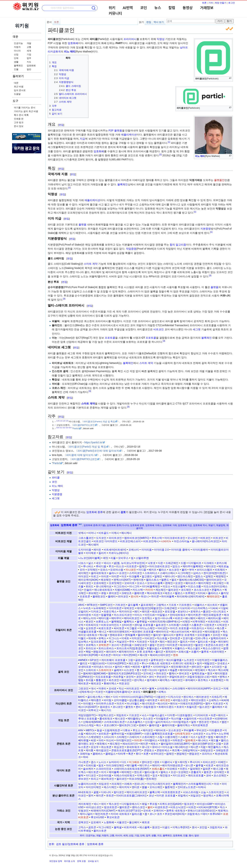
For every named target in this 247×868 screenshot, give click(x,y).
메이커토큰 (194, 615)
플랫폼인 (219, 180)
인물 (16, 69)
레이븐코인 (203, 697)
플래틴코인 (99, 596)
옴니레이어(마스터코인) (206, 541)
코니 (152, 814)
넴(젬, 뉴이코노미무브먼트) (129, 563)
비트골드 (104, 533)
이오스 (166, 586)
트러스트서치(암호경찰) (130, 648)
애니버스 (203, 740)
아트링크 (165, 740)
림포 (101, 765)
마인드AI (150, 615)
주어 (132, 642)
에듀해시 (102, 744)
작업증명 (131, 249)
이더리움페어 (200, 550)
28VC (81, 605)
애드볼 (214, 740)
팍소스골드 (194, 648)
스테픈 (185, 625)
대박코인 (129, 608)
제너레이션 (181, 747)
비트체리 (220, 570)
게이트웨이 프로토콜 (113, 660)
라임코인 (104, 784)
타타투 (122, 754)
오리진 (217, 635)
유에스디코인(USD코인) (201, 811)
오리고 (217, 688)
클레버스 (98, 754)
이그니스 (114, 638)
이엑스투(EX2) (181, 827)
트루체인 (190, 593)
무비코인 (201, 730)
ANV (81, 730)
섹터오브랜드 (198, 700)
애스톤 (221, 628)
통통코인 (101, 680)
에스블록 (144, 827)
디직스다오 (175, 697)
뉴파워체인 (100, 608)
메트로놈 (224, 566)
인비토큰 (175, 638)
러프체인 (117, 784)
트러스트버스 (106, 648)
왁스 (99, 725)
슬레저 (118, 670)
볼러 (184, 570)
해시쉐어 (93, 545)
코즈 (160, 814)
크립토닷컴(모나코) (198, 677)
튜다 (138, 754)
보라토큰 (104, 734)
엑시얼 (103, 635)
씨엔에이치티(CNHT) (103, 811)
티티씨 (202, 593)
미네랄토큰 (162, 719)
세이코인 (165, 700)
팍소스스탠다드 (212, 648)
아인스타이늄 (182, 541)
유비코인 (184, 673)
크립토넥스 (194, 814)
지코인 (99, 692)
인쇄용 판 (19, 119)
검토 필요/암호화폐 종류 (70, 844)
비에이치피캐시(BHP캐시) (165, 622)
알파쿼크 (190, 740)
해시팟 (144, 655)
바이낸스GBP (205, 804)
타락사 (202, 787)
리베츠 (128, 784)
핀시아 (135, 596)
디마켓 (171, 715)
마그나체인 (105, 827)
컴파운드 (105, 707)
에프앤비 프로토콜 (143, 632)
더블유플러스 (220, 660)
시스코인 (129, 670)
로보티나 (183, 612)
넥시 (96, 804)
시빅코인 (222, 625)
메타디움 (104, 618)
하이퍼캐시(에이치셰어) (190, 596)
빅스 (222, 807)
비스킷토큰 (206, 719)
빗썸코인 (83, 811)
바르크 (179, 618)
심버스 (197, 573)
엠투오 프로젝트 (185, 635)
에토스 (154, 744)
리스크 (120, 566)
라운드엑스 (110, 612)
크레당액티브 (190, 750)
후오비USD (97, 817)
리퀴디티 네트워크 (184, 663)
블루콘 (147, 667)
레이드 (222, 715)
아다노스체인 (147, 628)
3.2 (64, 428)
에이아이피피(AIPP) (199, 688)
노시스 (102, 762)
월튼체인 (170, 787)
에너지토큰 (148, 704)
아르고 (95, 576)
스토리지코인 (216, 792)
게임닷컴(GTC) (87, 715)
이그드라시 (120, 586)
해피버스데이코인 (160, 655)
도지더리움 (85, 550)
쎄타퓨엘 (83, 740)
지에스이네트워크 (124, 775)
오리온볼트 (204, 635)
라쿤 (213, 715)
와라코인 (161, 673)
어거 (104, 772)
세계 (29, 51)
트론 (146, 754)
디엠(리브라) (97, 663)
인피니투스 (202, 638)
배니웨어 (190, 618)
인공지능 (18, 43)
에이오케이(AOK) (88, 580)
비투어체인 (199, 622)
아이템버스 (151, 740)
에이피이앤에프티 (119, 632)
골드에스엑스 (95, 697)
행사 (191, 835)
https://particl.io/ (93, 442)
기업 (29, 54)
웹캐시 (173, 673)
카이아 (149, 590)
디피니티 (106, 792)
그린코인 (83, 688)
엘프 (174, 580)
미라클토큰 (216, 730)
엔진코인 (204, 722)
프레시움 (183, 652)
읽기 (142, 22)
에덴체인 (221, 576)
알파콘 (207, 769)
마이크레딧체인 (115, 765)
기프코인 (134, 715)
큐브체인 (93, 593)
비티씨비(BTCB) (208, 807)
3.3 (67, 428)
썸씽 (211, 737)
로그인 (232, 3)
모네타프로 (85, 667)
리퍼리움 (91, 765)
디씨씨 (214, 608)
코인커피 (141, 677)
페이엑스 (165, 680)
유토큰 (110, 796)
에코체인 (106, 580)
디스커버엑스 (200, 608)
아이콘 (115, 576)
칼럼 (172, 8)
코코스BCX (110, 725)
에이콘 (144, 744)
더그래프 (134, 762)
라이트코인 (115, 538)
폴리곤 (159, 652)
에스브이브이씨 (180, 632)
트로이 (180, 707)
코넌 (151, 796)
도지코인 (101, 538)
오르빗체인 (115, 583)
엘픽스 (164, 772)
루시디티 (195, 762)
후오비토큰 (113, 817)
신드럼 (149, 722)
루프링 (153, 804)
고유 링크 (19, 122)
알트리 (163, 670)
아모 (217, 784)
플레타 (112, 596)
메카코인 (148, 730)
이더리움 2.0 (161, 550)
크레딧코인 (141, 645)
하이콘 (155, 596)
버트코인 (205, 538)
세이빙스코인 (180, 700)
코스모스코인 (201, 590)
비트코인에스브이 (130, 541)
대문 (15, 37)
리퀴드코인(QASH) (171, 804)
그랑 (130, 660)
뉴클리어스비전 (87, 784)
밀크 (157, 618)
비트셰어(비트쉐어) (115, 550)
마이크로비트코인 (175, 538)
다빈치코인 (203, 660)
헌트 (176, 655)
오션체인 (183, 772)
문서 (49, 22)
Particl (76, 428)
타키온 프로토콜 (166, 796)
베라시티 (91, 734)
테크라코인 (186, 645)
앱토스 (199, 576)
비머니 (92, 533)
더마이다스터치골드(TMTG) (137, 697)
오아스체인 (156, 787)
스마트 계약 (91, 264)
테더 (205, 814)
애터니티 (170, 576)
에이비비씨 (186, 670)
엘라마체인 (144, 635)
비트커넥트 (130, 827)
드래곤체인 (172, 563)
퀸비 (138, 707)
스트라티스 (151, 573)
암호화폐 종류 (95, 512)
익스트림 (162, 638)
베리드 (202, 618)
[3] (210, 275)
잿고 (111, 642)
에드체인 (115, 744)
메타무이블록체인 (193, 566)
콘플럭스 (217, 590)
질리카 (102, 553)
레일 (144, 804)
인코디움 (188, 638)
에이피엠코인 (212, 632)
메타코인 (211, 566)
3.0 (58, 428)
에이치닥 (124, 787)
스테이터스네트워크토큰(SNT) (132, 769)
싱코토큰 (91, 628)
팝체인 (170, 754)
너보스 (82, 563)
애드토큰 (93, 772)
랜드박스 (188, 697)
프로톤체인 (217, 680)
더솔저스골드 (157, 715)
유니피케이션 (104, 586)
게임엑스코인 (106, 715)
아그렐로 (132, 628)
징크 (155, 775)
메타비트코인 (132, 618)
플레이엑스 (184, 725)
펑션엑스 (208, 796)
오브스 (141, 583)
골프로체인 (147, 605)
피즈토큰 (106, 655)
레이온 (146, 612)
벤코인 (90, 622)
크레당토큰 (222, 750)
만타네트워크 (178, 615)
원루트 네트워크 (176, 811)
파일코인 (196, 796)
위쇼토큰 (106, 747)
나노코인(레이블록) (89, 558)
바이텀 (108, 700)
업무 (29, 58)
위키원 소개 (69, 861)
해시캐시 (126, 533)
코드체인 (186, 590)
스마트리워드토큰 (114, 722)
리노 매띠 (200, 156)
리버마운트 (85, 615)
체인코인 (172, 642)
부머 (192, 570)
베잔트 (136, 667)
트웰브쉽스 (153, 648)
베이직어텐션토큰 (173, 765)
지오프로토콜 (103, 677)
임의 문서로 (20, 90)
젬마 (208, 704)
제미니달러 (86, 814)
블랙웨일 (116, 622)
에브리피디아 (130, 744)
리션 (96, 615)
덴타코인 (147, 762)
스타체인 (122, 737)
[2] (160, 154)
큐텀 (104, 593)
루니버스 (88, 566)
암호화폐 (31, 66)
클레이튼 (139, 593)
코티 (151, 677)
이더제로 (91, 553)
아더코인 (83, 576)
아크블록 (134, 576)
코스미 (115, 645)
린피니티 (139, 784)
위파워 (92, 638)
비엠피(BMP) (134, 734)
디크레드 (209, 563)
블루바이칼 (118, 734)
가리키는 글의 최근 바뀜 (26, 111)
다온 (160, 563)
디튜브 (126, 730)
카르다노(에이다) (119, 553)
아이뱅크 (88, 704)
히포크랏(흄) (136, 779)
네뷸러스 (199, 605)
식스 (193, 737)
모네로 (113, 688)
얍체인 (209, 576)
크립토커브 (216, 827)
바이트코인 (133, 688)
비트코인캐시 (151, 541)
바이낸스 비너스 (103, 667)
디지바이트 (202, 715)
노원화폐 (109, 822)
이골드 (166, 827)
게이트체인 (85, 804)
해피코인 (96, 683)
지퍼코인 (142, 642)
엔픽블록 (130, 635)
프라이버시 (130, 39)
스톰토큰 (196, 625)
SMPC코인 (106, 605)
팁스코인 (204, 707)
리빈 (81, 765)
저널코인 (122, 642)
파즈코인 (114, 680)
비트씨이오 (92, 625)
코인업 (203, 827)
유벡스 (102, 638)
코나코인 (118, 707)
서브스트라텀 (191, 792)
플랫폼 (118, 130)
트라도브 (91, 648)
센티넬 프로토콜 (144, 625)
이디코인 (91, 775)
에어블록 (114, 772)
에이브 (174, 704)
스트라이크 (105, 670)
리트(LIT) (217, 697)
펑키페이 (152, 680)
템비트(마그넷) (128, 725)
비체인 (186, 622)
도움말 (17, 94)
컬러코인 (173, 590)
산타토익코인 (183, 734)
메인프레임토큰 (212, 615)
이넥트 (125, 638)
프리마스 (207, 754)
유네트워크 (133, 747)
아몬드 (184, 769)
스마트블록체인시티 (200, 784)
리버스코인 (209, 762)
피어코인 (123, 596)
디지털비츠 (195, 563)
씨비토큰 (119, 628)
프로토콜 (110, 338)
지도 (29, 62)
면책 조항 (81, 861)
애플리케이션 (129, 135)
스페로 (184, 737)
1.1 (61, 421)
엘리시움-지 (151, 772)
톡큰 (131, 754)
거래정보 (207, 8)
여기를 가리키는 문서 (25, 108)
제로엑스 (223, 811)
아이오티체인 (93, 787)
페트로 (146, 822)
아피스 (211, 628)
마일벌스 (162, 615)
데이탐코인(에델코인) (149, 608)
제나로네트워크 (103, 590)
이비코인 (149, 638)
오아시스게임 (86, 725)
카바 (193, 642)
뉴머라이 (114, 762)
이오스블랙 (179, 586)
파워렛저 (167, 648)
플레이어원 (168, 725)
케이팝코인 (102, 750)
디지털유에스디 (130, 804)
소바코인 (198, 734)
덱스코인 (114, 804)
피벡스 (162, 692)
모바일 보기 (93, 861)
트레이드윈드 (166, 707)
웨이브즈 (191, 583)
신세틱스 (214, 700)
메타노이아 (90, 618)
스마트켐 (174, 625)
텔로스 (179, 593)
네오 (98, 563)
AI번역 (128, 8)
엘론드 (165, 580)
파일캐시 (183, 796)
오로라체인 (100, 583)
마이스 (138, 615)
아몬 (144, 670)
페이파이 (111, 652)
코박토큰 (104, 645)
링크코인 (189, 804)
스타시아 (109, 737)
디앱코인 (160, 697)
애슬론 (173, 670)
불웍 (152, 688)
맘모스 (176, 566)
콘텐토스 (149, 750)
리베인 (222, 762)
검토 (123, 512)
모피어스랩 (117, 570)
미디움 (142, 570)
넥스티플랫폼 (174, 660)
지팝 (203, 747)
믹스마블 (176, 719)
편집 (149, 22)
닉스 (144, 715)
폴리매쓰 (217, 707)
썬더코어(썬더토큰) (215, 573)
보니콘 (189, 765)
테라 (214, 677)
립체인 (143, 566)
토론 (204, 3)
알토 (194, 722)
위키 (112, 8)
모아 (82, 570)
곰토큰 (92, 827)
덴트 (157, 762)
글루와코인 (157, 660)
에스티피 (162, 704)
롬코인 (207, 612)
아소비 (110, 740)
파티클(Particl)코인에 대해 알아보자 (98, 451)
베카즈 (152, 570)
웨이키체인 (205, 583)
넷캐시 (82, 533)
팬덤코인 (194, 754)
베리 (128, 667)
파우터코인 (157, 754)
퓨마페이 (190, 680)
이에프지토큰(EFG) (191, 704)
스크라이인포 (104, 769)
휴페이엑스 (110, 683)
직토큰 (153, 642)
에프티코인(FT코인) (129, 811)
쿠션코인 (162, 677)
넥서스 (107, 563)
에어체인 (126, 772)
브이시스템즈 (204, 570)
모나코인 (193, 538)
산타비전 (127, 625)
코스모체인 (220, 775)
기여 (211, 3)
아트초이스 (198, 628)
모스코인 (148, 719)
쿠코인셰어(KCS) (175, 814)
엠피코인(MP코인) (203, 744)
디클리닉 (167, 762)
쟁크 (210, 673)
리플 (113, 558)
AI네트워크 (85, 792)
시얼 (81, 628)
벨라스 (162, 570)
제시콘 (194, 747)
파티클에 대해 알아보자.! (81, 455)
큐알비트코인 (177, 677)
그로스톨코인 (86, 538)
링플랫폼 (106, 615)
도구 (15, 101)
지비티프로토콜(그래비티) (131, 796)
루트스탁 (157, 538)
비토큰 (209, 765)
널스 (91, 563)
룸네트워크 (106, 719)
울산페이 (134, 822)
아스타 (153, 670)
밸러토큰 (124, 807)
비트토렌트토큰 (171, 792)
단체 (16, 58)
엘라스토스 (152, 580)
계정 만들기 (221, 3)
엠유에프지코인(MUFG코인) (125, 673)
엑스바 (212, 670)
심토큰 (202, 737)
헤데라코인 (213, 596)
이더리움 (147, 550)
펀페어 (143, 725)
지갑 (82, 139)
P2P (111, 130)
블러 (150, 807)
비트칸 (192, 807)
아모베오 (172, 769)
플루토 (205, 652)
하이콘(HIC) (130, 655)
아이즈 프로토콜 (179, 628)
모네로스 (222, 663)
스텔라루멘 (142, 558)
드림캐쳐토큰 (112, 730)
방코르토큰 (110, 807)
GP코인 (94, 660)
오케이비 (159, 811)
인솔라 (88, 590)
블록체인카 (179, 784)
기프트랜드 (185, 605)
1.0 (58, 421)
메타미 (156, 765)
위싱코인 (119, 747)
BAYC (82, 697)
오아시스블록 (155, 583)
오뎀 (218, 744)
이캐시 (115, 533)
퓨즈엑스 (203, 680)
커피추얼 (118, 677)
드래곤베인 (171, 608)
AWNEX (83, 660)
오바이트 (129, 583)
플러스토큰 (100, 831)
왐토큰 (208, 772)
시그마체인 (184, 573)
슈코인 (123, 573)
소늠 (203, 792)
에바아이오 (162, 632)
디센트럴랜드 (185, 715)
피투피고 (93, 710)
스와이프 (91, 670)
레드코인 (134, 663)
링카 (199, 663)
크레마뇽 (85, 754)
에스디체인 (110, 787)
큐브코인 (83, 779)
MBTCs (90, 730)
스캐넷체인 (95, 737)
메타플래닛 (134, 719)
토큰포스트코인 (214, 645)
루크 (111, 566)
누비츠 (87, 608)
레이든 (97, 550)
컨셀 (213, 642)
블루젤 (199, 765)
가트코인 (120, 605)
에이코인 (197, 632)
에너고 (103, 632)
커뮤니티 (115, 14)
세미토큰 (152, 700)
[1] (169, 142)
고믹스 (82, 827)
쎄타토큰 (221, 737)
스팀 (160, 737)
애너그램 (218, 769)
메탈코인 (209, 663)
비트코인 (159, 329)
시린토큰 (209, 625)
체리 (162, 642)
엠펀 (224, 722)
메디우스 (144, 765)
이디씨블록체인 (151, 586)
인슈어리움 (105, 775)
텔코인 (199, 645)
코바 (209, 775)
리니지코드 (220, 612)
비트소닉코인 (178, 807)
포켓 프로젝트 (145, 652)
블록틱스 (129, 622)
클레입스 (110, 754)
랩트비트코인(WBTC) (137, 538)
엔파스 (215, 722)
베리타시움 (214, 618)
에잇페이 (200, 670)
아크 (124, 576)
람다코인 (119, 792)
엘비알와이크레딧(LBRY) (175, 744)
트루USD (215, 814)
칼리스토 (203, 642)
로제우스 (196, 612)
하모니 (145, 596)
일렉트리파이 (218, 638)
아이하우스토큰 (105, 704)
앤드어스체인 (185, 576)
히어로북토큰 (200, 725)
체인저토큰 (102, 814)
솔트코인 (161, 625)
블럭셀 (118, 827)
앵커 (91, 796)
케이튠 (90, 750)
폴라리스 (213, 593)
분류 (51, 844)
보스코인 (174, 570)
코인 (144, 8)
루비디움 (101, 566)
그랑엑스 (161, 605)
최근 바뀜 (19, 87)
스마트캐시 (163, 688)
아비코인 (162, 628)
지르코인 (218, 704)
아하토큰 (178, 740)
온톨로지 (196, 772)
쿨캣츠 (129, 707)
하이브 (117, 655)
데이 (104, 804)
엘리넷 (157, 635)
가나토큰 (83, 762)
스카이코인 (136, 573)
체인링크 (165, 775)
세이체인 (83, 573)
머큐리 (102, 688)
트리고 (95, 779)
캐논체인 (161, 590)
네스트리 (212, 605)
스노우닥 (211, 734)
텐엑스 (223, 677)
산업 (16, 54)
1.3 (67, 421)
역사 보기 (159, 22)
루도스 (136, 730)
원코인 (156, 827)
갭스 (93, 762)
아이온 (105, 576)
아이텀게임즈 (181, 722)
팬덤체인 (182, 754)
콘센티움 (126, 645)
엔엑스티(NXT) (122, 580)
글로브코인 (142, 660)
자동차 (17, 47)
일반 (29, 69)
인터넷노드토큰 (187, 787)
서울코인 (122, 822)
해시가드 (106, 710)
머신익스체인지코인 (159, 784)
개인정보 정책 (56, 861)
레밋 (106, 558)
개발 (29, 43)
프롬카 (195, 652)
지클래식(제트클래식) (118, 692)
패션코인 (126, 680)
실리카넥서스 (163, 722)
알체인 (158, 576)
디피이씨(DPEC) (117, 663)
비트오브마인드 (110, 625)
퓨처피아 (171, 652)
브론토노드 (102, 622)
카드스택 (138, 590)
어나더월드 (133, 704)
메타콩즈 (96, 700)
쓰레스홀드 (158, 769)
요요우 (95, 747)
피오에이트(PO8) (88, 655)
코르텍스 (91, 645)
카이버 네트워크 (120, 814)
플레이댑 (154, 725)
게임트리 (121, 715)
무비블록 (189, 730)
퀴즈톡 (176, 750)
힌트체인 (151, 779)
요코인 (179, 583)
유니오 (146, 747)
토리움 (90, 680)
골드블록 (133, 605)
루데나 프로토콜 (88, 719)
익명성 (161, 39)
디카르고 (96, 612)
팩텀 (88, 652)
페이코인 (178, 680)
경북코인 (83, 822)
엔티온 (136, 787)
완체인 (169, 583)
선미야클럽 (120, 700)
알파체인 (195, 769)
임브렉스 (83, 642)
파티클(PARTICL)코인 (84, 425)
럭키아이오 (126, 612)
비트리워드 (214, 622)
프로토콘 (85, 596)
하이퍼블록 (168, 596)
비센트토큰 (161, 807)
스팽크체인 (171, 737)
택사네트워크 (155, 593)
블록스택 (155, 792)
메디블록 (132, 765)
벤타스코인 (139, 807)
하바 (86, 757)
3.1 (61, 428)
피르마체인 (218, 652)
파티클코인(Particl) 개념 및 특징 (99, 421)
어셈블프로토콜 (87, 632)
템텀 (81, 680)
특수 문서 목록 (21, 115)
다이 (116, 697)
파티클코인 (149, 692)
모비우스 (123, 558)
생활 (16, 62)
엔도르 (138, 772)
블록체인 (18, 66)
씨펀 (93, 740)
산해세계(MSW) (92, 722)
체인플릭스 (214, 747)
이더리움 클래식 (181, 550)
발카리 (119, 667)
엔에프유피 (116, 635)
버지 (144, 688)
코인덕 (130, 677)
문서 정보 (19, 126)
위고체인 (219, 583)
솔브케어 (88, 769)
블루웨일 (142, 622)
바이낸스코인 (94, 807)
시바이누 (166, 541)
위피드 (90, 586)
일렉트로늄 (198, 673)
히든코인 (124, 683)
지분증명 (206, 229)
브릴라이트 (190, 719)
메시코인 (120, 719)
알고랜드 (147, 576)
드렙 (183, 563)
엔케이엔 (138, 580)
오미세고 (148, 673)
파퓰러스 (180, 648)
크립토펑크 (149, 707)
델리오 (84, 663)
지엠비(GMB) (122, 590)
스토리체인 (148, 737)
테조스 (169, 593)
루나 (144, 663)
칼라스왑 (137, 814)
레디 (137, 612)
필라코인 (122, 779)
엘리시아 (168, 635)
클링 (152, 645)
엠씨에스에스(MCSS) (191, 580)
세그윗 (197, 329)
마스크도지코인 (123, 615)
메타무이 (116, 618)
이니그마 (134, 586)
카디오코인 (179, 775)
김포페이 (96, 822)
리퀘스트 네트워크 (160, 663)
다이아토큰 (115, 608)
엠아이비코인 (214, 580)
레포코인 (157, 612)
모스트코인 (175, 730)
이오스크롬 (194, 586)
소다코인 (217, 667)
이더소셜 (167, 747)
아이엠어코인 (124, 740)
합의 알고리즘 (178, 245)
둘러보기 (18, 76)
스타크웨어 (179, 688)
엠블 (144, 787)
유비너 (156, 747)
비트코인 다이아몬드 (105, 541)
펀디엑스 (139, 680)
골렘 (96, 792)
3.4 (70, 428)
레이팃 (183, 762)
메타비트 (161, 730)
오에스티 (134, 550)
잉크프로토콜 (99, 642)
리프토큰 (131, 566)
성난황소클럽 (137, 700)
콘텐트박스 (163, 750)
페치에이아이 (126, 652)
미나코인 (131, 570)
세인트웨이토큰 (180, 667)
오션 (173, 772)
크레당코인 (207, 750)
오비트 (147, 811)
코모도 (137, 692)
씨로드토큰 (105, 628)
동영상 (188, 8)
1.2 (64, 421)
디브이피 (185, 608)
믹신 (121, 688)
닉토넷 (152, 563)
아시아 (17, 51)
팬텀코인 (98, 652)
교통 (29, 47)
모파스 (104, 570)
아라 (101, 740)
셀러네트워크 (99, 573)
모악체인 (92, 570)
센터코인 (196, 667)
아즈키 (120, 704)
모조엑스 (147, 618)
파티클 (56, 477)
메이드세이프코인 (137, 792)
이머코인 (137, 638)
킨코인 (161, 645)
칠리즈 (184, 642)
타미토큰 (172, 645)
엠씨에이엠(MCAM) (94, 673)
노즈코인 (189, 660)
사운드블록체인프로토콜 (158, 734)
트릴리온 (192, 707)
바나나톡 (167, 618)
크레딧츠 (126, 593)
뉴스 (158, 8)
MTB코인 (92, 605)
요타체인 (219, 772)
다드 (124, 762)
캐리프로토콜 (196, 775)
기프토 (173, 605)
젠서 (194, 827)
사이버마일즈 (161, 667)
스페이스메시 (168, 573)
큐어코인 (114, 593)
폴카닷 (225, 593)
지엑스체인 (143, 775)
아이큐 (138, 740)
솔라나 (113, 573)
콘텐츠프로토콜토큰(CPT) (126, 750)
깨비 (108, 697)
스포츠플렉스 (135, 722)
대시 (93, 688)
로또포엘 (170, 612)
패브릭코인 (108, 779)
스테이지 (134, 737)
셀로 (207, 667)
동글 (99, 730)
